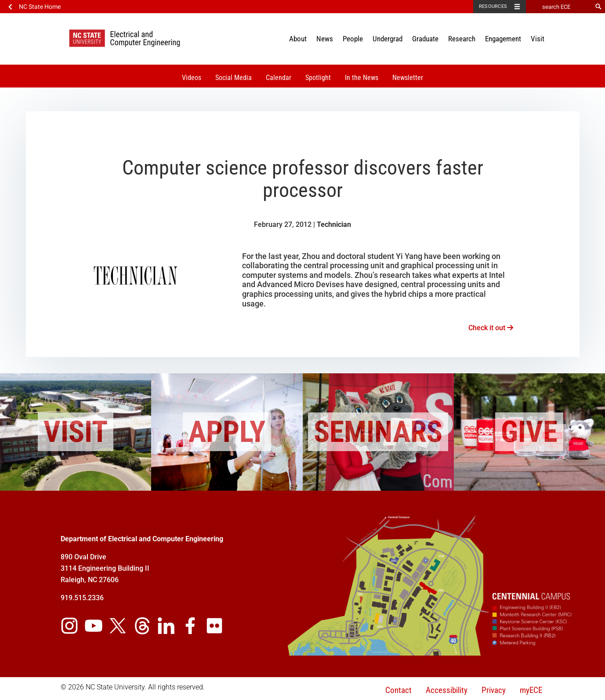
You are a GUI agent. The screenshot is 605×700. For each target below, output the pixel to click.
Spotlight (318, 78)
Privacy (494, 690)
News (325, 39)
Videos (192, 78)
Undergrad (388, 39)
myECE (531, 690)
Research (462, 39)
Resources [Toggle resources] (493, 6)
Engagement (503, 39)
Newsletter (408, 78)
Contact (399, 690)
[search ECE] (559, 7)
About (298, 39)
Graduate (425, 39)
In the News (362, 78)
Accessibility (447, 690)
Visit (538, 39)
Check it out (491, 328)
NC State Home (40, 7)
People (353, 39)
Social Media (234, 78)
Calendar (279, 78)
